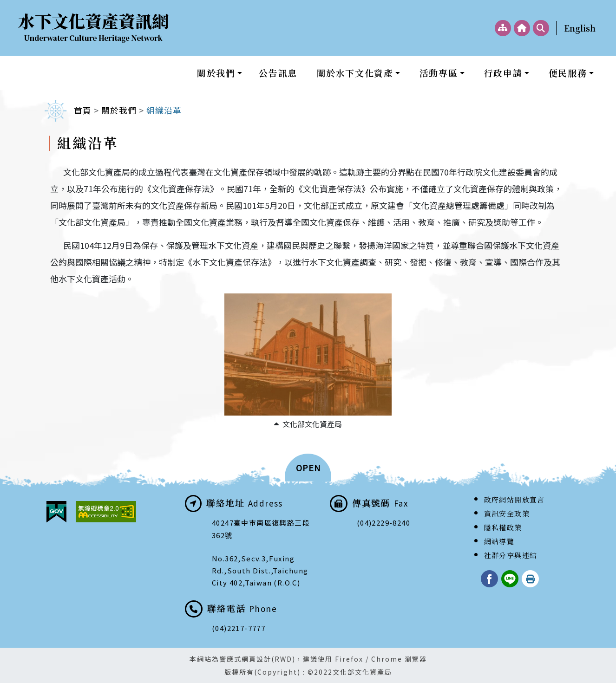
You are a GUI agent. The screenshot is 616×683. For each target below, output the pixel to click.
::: (514, 20)
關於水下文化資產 (355, 73)
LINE (510, 579)
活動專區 (439, 73)
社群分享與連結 (511, 555)
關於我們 (216, 73)
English (580, 28)
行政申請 (503, 73)
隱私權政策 (503, 527)
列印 (531, 579)
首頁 (83, 110)
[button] (308, 468)
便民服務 (568, 73)
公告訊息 (278, 73)
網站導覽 (499, 541)
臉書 (489, 579)
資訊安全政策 (507, 513)
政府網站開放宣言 (514, 499)
